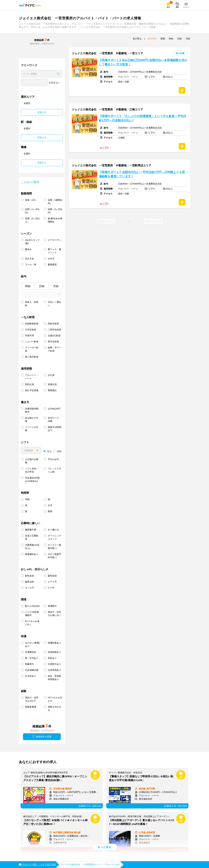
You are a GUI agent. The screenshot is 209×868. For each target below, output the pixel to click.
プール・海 (31, 265)
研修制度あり (54, 643)
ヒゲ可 (51, 588)
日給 (42, 286)
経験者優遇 (31, 707)
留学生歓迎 (53, 342)
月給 (56, 286)
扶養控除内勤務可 (32, 410)
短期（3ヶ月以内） (55, 211)
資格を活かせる (54, 708)
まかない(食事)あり (32, 644)
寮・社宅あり (32, 658)
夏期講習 (52, 265)
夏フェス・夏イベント (54, 251)
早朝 (27, 499)
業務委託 (52, 390)
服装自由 (29, 582)
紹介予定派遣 (32, 390)
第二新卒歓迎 (32, 357)
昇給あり (52, 658)
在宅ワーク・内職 (54, 420)
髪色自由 (29, 576)
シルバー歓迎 (32, 342)
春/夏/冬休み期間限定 (55, 220)
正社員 (51, 375)
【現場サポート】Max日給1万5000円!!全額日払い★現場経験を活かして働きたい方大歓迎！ (143, 62)
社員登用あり (54, 670)
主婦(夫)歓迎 (54, 336)
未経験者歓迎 (32, 324)
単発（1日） (31, 200)
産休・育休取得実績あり (54, 678)
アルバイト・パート (32, 377)
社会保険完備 (32, 670)
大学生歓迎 (31, 330)
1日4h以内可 (54, 409)
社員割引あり (54, 664)
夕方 (50, 505)
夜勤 (50, 511)
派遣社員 (52, 384)
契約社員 (29, 384)
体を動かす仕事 (32, 420)
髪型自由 (52, 576)
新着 (163, 39)
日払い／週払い (54, 304)
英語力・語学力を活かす (32, 699)
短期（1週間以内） (55, 202)
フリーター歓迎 (32, 349)
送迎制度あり (54, 652)
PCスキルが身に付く (32, 623)
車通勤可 (52, 606)
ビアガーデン (54, 240)
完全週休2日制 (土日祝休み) (32, 479)
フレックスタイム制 (54, 470)
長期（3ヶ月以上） (32, 220)
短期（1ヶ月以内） (32, 211)
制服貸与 (29, 664)
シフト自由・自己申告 (32, 470)
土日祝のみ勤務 (32, 461)
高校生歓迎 (53, 324)
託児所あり (31, 676)
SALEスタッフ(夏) (32, 242)
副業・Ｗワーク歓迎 (54, 349)
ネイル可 (29, 588)
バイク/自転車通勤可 (32, 614)
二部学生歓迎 (54, 330)
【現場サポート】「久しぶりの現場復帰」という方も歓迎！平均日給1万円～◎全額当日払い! (143, 118)
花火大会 (29, 259)
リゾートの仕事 (32, 429)
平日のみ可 (53, 459)
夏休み (28, 249)
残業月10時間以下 (55, 429)
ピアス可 (52, 582)
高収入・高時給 (32, 304)
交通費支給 (31, 652)
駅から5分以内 (32, 606)
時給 (28, 286)
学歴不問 (29, 336)
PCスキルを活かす (55, 699)
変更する (42, 112)
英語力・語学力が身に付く (54, 614)
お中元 (51, 259)
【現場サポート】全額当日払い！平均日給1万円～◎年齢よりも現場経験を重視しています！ (142, 174)
